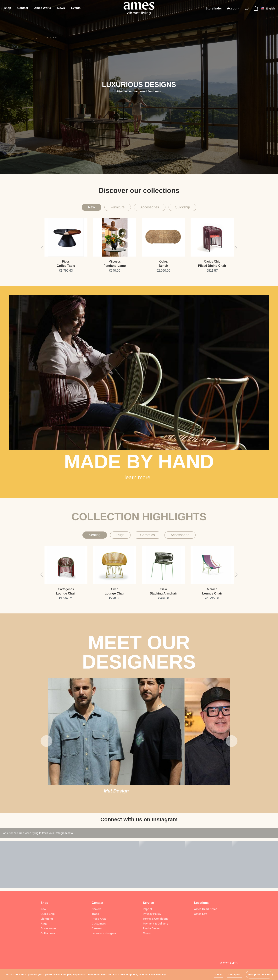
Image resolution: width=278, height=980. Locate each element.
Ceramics (148, 538)
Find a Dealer (151, 928)
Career (147, 933)
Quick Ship (48, 914)
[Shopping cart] (256, 9)
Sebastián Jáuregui (203, 794)
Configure (234, 974)
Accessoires (49, 928)
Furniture (113, 208)
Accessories (151, 208)
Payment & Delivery (156, 924)
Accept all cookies (259, 974)
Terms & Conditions (156, 919)
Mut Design (82, 794)
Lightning (47, 919)
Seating (88, 538)
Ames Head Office (206, 909)
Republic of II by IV (143, 794)
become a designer (104, 933)
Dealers (97, 909)
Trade (95, 914)
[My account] (233, 9)
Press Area (99, 919)
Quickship (189, 208)
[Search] (247, 9)
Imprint (147, 909)
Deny (219, 974)
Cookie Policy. (158, 974)
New (83, 208)
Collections (48, 933)
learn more (137, 479)
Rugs (117, 538)
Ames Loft (201, 914)
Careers (97, 928)
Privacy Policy (152, 914)
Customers (99, 924)
